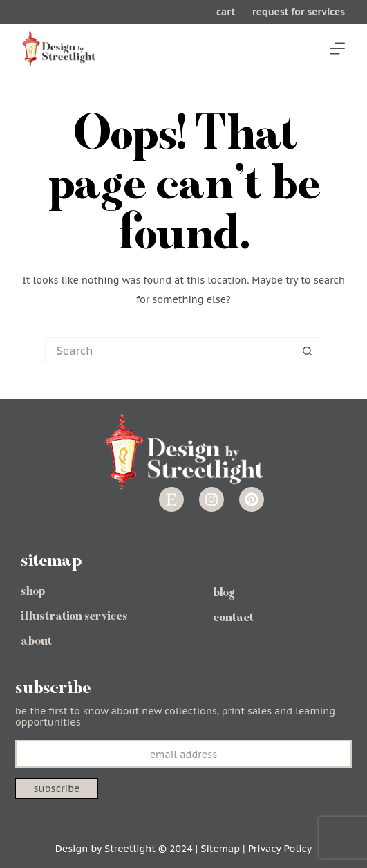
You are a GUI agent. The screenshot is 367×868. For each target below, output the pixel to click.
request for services (299, 12)
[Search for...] (169, 351)
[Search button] (308, 351)
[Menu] (337, 48)
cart (226, 12)
